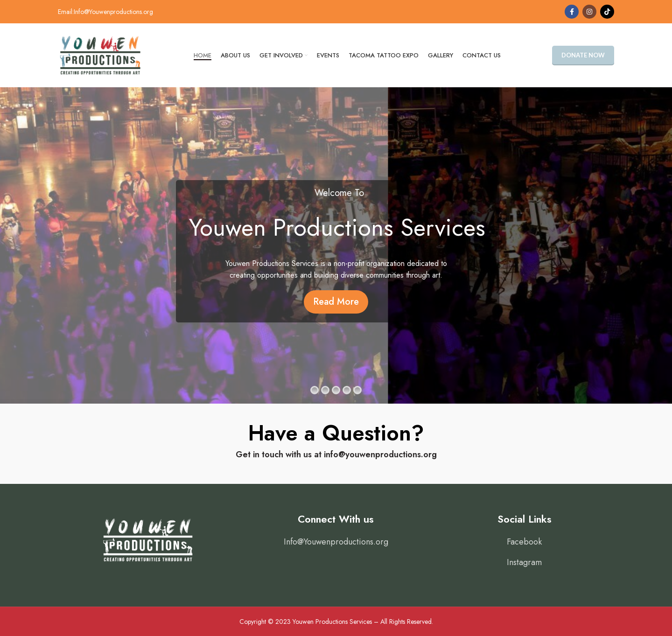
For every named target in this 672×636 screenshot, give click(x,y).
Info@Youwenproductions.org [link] (113, 12)
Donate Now (583, 55)
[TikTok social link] (607, 12)
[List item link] (336, 542)
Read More (336, 302)
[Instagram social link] (589, 12)
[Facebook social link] (572, 12)
